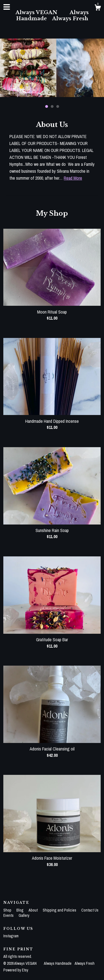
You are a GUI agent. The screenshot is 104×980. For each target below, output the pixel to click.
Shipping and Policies (60, 910)
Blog (20, 910)
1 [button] (47, 106)
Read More (73, 178)
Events (9, 915)
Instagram (11, 936)
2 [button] (52, 106)
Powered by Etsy (16, 970)
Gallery (24, 915)
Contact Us (90, 910)
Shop (8, 910)
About (34, 910)
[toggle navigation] (7, 7)
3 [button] (58, 106)
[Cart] (98, 8)
